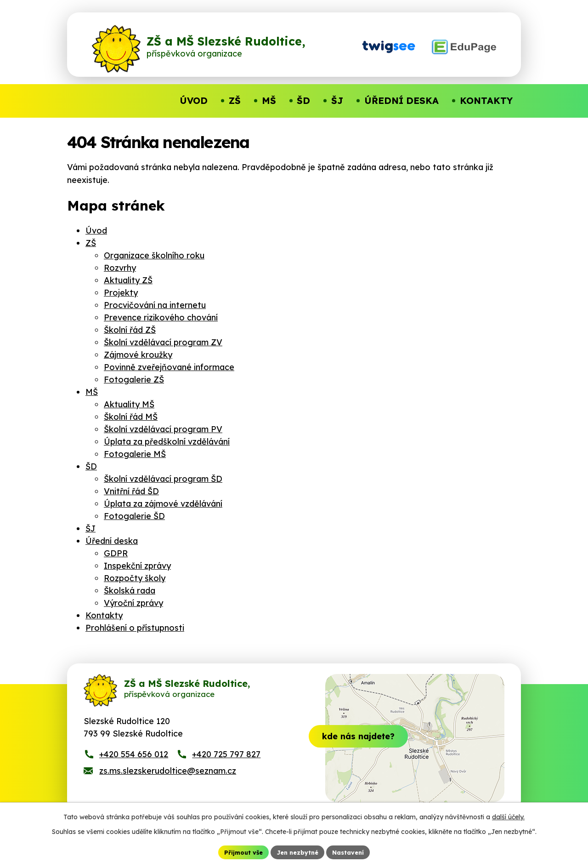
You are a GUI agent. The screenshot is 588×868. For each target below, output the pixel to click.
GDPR (116, 553)
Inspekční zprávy (137, 566)
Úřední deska (112, 541)
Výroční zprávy (133, 603)
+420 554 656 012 (134, 763)
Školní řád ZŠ (130, 330)
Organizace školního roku (154, 255)
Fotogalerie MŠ (135, 454)
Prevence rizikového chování (161, 317)
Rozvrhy (120, 268)
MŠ (92, 392)
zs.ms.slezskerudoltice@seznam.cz (168, 779)
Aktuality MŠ (129, 404)
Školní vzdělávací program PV (163, 429)
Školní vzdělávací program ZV (163, 342)
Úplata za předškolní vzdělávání (167, 442)
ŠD (91, 466)
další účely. (508, 816)
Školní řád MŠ (131, 417)
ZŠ (91, 243)
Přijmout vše (239, 851)
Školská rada (130, 591)
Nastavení (353, 851)
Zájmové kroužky (138, 355)
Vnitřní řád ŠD (131, 491)
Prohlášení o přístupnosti (135, 628)
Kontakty (104, 615)
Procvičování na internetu (155, 305)
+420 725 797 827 (226, 763)
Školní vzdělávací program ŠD (163, 479)
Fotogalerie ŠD (134, 516)
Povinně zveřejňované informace (169, 367)
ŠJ (90, 528)
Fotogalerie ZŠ (134, 380)
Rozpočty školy (135, 578)
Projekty (121, 293)
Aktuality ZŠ (128, 280)
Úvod (96, 231)
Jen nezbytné (298, 851)
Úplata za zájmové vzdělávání (163, 504)
